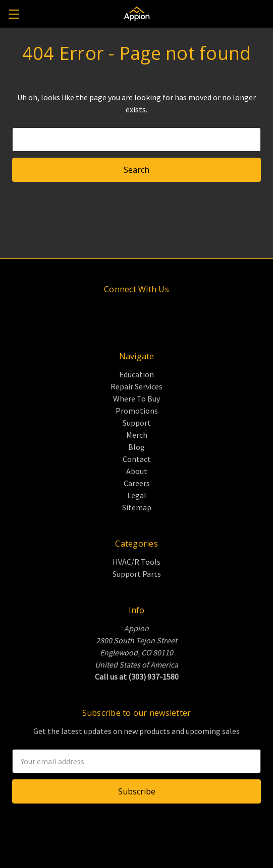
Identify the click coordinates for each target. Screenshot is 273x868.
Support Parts (137, 574)
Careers (137, 483)
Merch (137, 435)
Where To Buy (136, 398)
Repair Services (136, 386)
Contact (137, 459)
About (137, 471)
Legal (137, 495)
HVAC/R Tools (136, 562)
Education (136, 374)
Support (137, 423)
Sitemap (137, 507)
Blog (136, 447)
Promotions (137, 411)
